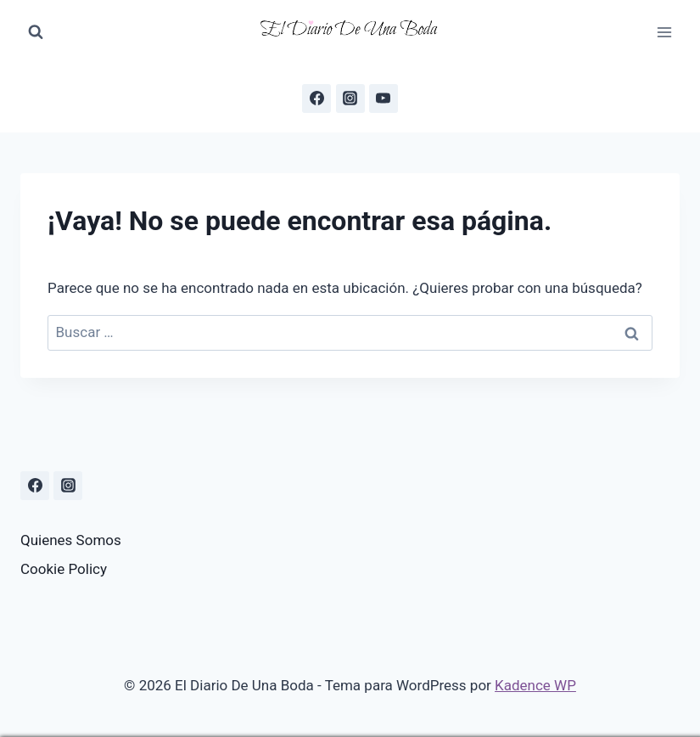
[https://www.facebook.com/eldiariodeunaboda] (316, 98)
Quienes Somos (71, 540)
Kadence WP (535, 685)
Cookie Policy (64, 569)
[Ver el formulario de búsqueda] (36, 32)
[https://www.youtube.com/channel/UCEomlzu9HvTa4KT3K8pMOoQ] (384, 98)
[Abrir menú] (664, 32)
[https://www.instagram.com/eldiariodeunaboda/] (68, 486)
